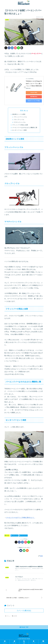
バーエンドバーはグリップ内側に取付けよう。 (21, 518)
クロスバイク (14, 536)
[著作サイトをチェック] (21, 551)
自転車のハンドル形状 (19, 114)
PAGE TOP (24, 630)
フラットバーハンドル (20, 117)
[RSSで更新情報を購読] (27, 551)
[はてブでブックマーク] (12, 48)
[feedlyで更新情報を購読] (24, 551)
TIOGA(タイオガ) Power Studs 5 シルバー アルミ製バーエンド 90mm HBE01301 (34, 84)
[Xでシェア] (6, 48)
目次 (22, 111)
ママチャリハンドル (20, 122)
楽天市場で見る (34, 97)
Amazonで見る (34, 93)
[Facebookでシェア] (9, 48)
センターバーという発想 (19, 130)
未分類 (7, 536)
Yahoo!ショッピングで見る (34, 101)
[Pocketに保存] (15, 48)
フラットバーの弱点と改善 (20, 125)
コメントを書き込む (24, 613)
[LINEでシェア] (18, 48)
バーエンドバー (23, 536)
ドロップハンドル (19, 120)
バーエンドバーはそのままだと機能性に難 (25, 128)
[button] (22, 48)
